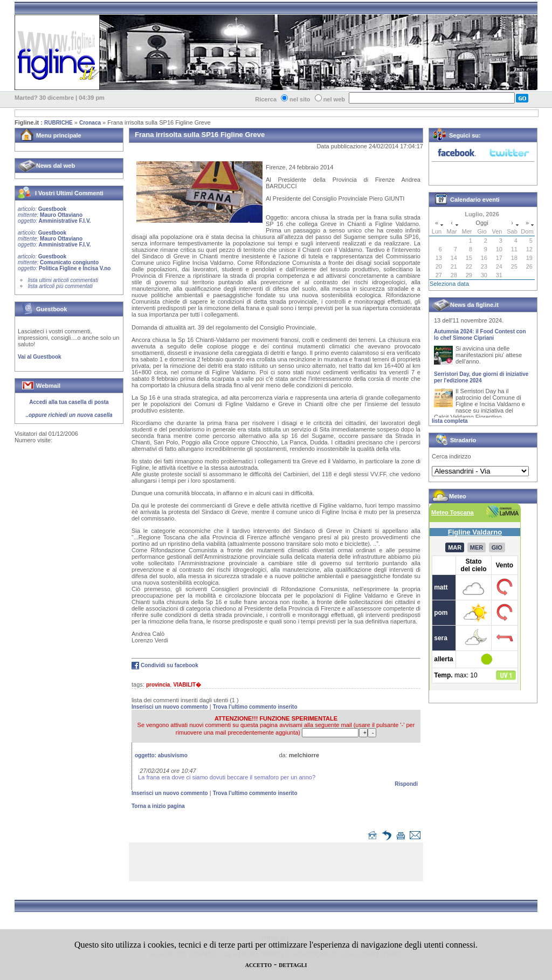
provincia (158, 685)
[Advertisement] (279, 864)
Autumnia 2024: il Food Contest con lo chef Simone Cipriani (480, 337)
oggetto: (161, 755)
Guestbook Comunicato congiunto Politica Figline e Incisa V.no (64, 262)
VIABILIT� (187, 685)
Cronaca (90, 123)
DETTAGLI (293, 965)
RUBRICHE (58, 123)
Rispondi (406, 784)
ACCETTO (258, 965)
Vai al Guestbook (40, 357)
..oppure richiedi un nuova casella (69, 415)
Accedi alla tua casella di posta (69, 402)
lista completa (450, 421)
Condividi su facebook (170, 665)
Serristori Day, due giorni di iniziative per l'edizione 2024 (481, 379)
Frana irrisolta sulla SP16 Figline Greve (159, 122)
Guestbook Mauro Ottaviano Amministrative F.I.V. (54, 215)
